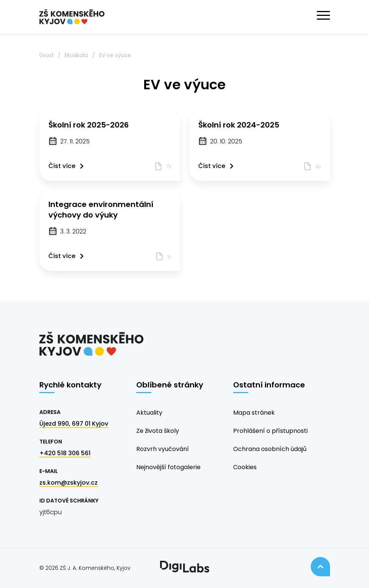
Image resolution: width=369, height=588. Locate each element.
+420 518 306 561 (65, 453)
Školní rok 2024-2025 (239, 125)
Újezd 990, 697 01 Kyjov (74, 424)
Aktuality (149, 413)
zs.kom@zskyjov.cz (69, 483)
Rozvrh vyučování (163, 449)
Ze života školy (158, 431)
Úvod (46, 55)
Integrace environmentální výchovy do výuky (101, 210)
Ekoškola (76, 55)
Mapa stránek (254, 413)
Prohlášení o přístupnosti (270, 431)
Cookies (245, 467)
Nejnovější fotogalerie (168, 467)
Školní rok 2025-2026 (89, 125)
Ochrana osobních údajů (270, 449)
